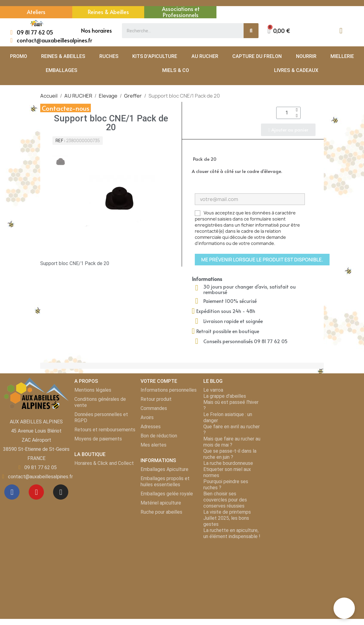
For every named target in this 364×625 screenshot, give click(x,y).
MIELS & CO (176, 70)
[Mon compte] (341, 31)
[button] (279, 31)
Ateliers (36, 12)
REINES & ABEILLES (63, 56)
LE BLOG (213, 381)
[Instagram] (61, 492)
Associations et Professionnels (181, 12)
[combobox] (179, 31)
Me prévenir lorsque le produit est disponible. (262, 260)
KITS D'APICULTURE (155, 56)
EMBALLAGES (61, 70)
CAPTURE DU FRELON (257, 56)
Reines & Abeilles (108, 12)
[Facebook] (12, 492)
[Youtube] (36, 492)
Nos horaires (96, 30)
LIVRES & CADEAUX (296, 70)
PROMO (19, 56)
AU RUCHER (205, 56)
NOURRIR (306, 56)
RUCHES (109, 56)
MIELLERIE (342, 56)
